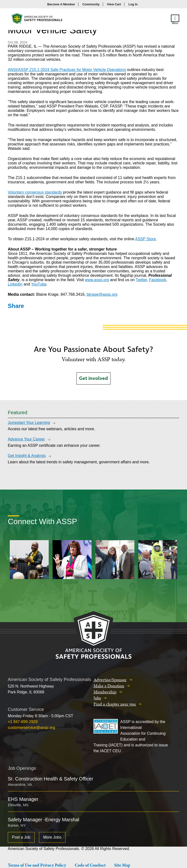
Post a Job (21, 837)
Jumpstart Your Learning (29, 423)
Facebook (158, 280)
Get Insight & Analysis (27, 456)
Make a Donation (109, 686)
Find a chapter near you (115, 704)
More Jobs (52, 837)
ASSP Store (145, 239)
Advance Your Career (26, 439)
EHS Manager (23, 799)
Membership (105, 692)
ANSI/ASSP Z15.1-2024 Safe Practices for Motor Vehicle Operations (67, 70)
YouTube (39, 284)
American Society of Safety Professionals (37, 20)
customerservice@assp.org (31, 728)
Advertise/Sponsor (110, 680)
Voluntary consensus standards (35, 192)
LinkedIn (15, 284)
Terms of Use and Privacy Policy (37, 865)
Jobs (97, 698)
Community (91, 4)
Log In (133, 4)
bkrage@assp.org (102, 294)
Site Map (122, 865)
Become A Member (61, 4)
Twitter (141, 280)
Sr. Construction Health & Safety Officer (51, 779)
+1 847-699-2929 (23, 722)
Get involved (93, 378)
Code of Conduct (90, 865)
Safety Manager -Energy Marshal (43, 820)
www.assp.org (97, 280)
